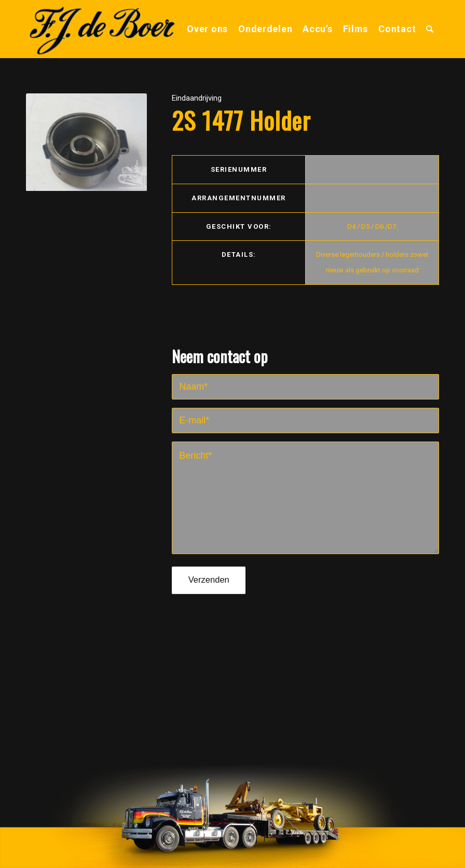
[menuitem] (207, 29)
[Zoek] (430, 29)
